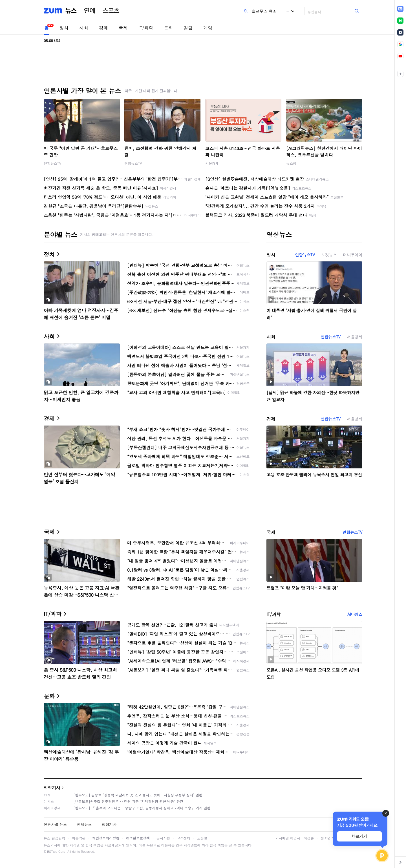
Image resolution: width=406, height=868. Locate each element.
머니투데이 (353, 255)
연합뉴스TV (52, 163)
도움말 (202, 838)
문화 (168, 28)
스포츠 (111, 11)
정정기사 (52, 787)
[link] (400, 9)
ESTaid (52, 852)
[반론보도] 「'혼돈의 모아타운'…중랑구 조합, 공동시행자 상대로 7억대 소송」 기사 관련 (142, 808)
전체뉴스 (84, 824)
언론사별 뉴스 (55, 824)
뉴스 (71, 11)
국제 (123, 28)
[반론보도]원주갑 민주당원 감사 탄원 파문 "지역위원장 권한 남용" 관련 (128, 801)
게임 (208, 28)
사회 (84, 28)
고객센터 (184, 838)
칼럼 (188, 28)
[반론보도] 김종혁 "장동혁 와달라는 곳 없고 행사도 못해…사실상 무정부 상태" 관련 (138, 795)
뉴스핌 (291, 163)
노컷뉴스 (329, 255)
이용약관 (79, 838)
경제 (103, 28)
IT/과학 (146, 28)
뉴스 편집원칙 (54, 838)
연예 (90, 11)
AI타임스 (355, 614)
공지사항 (163, 838)
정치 (64, 28)
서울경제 (212, 163)
